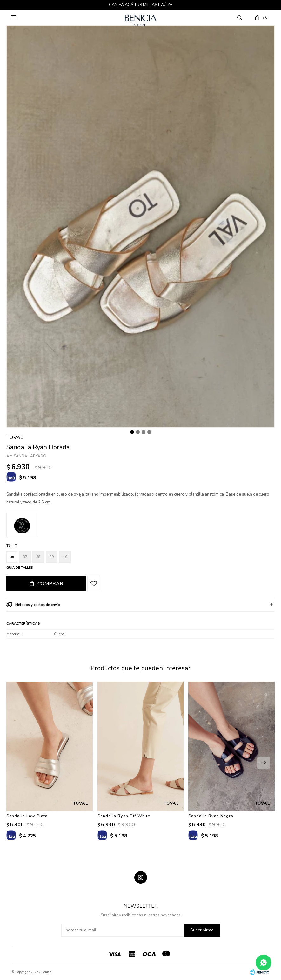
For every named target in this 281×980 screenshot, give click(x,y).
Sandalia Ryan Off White (124, 816)
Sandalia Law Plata (27, 816)
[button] (264, 763)
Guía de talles (20, 568)
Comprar (50, 584)
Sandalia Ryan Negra (211, 816)
